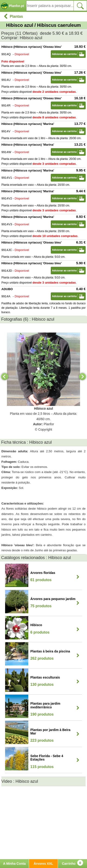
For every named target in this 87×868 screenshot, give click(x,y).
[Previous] (5, 377)
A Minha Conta (14, 864)
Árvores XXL (43, 864)
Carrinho (72, 863)
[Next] (82, 377)
